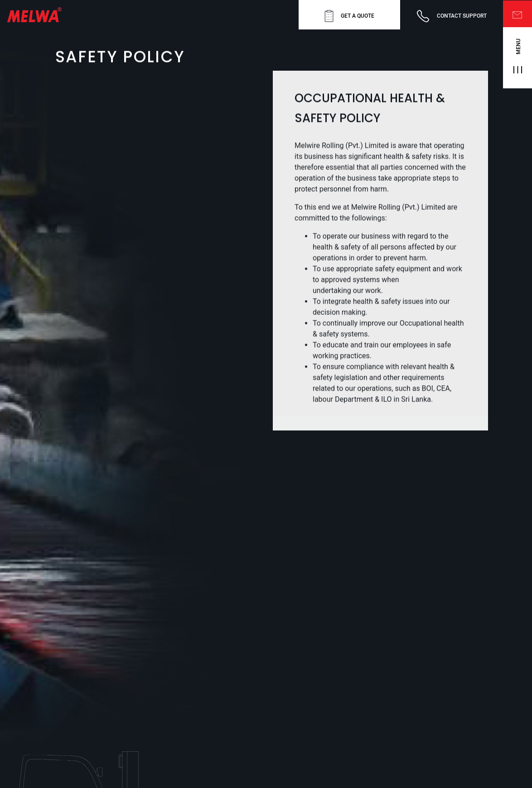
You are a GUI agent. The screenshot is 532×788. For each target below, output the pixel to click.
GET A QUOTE (349, 16)
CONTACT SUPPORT (452, 16)
